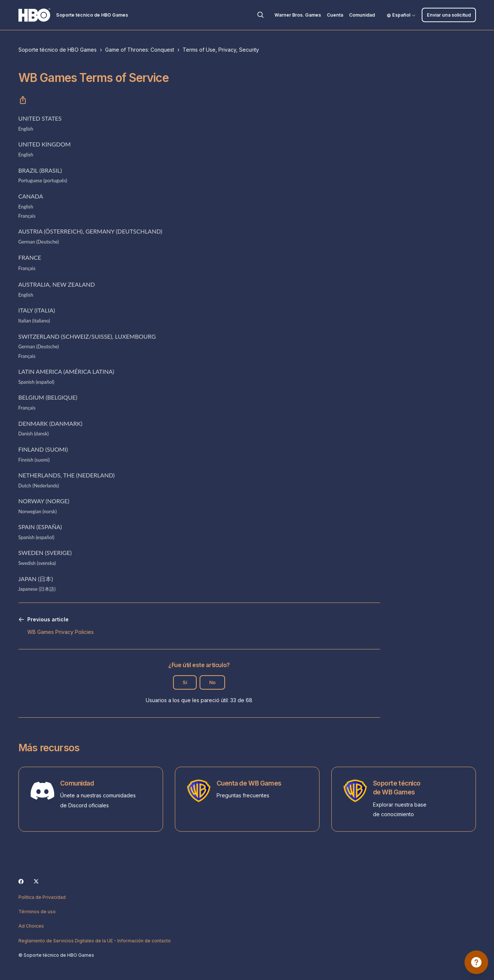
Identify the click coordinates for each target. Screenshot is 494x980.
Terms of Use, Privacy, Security (221, 50)
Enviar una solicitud (449, 15)
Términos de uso (37, 912)
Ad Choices (31, 926)
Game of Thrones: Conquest (140, 50)
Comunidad (362, 15)
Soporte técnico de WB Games (397, 788)
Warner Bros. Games (298, 15)
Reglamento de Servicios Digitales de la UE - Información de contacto (95, 941)
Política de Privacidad (42, 897)
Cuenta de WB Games (249, 783)
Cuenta (335, 15)
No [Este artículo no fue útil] (212, 682)
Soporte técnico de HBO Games (58, 50)
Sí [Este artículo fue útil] (185, 682)
